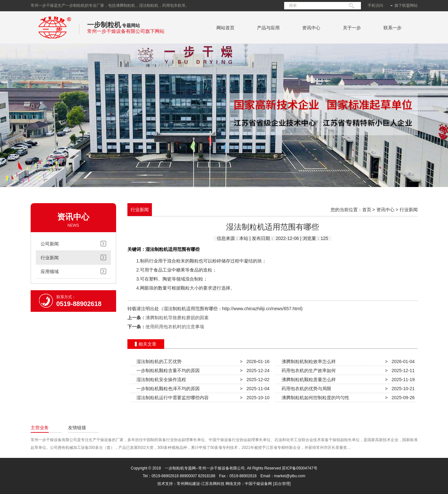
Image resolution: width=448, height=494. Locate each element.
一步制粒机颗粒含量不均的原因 (167, 370)
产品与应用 (268, 28)
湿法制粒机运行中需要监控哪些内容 (172, 398)
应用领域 (50, 272)
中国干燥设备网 (258, 484)
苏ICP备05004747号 (299, 468)
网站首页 (225, 28)
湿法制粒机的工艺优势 (158, 361)
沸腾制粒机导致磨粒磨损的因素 (177, 318)
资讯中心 (311, 28)
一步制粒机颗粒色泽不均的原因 (167, 389)
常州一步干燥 (55, 40)
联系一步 (393, 28)
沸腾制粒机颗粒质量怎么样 (308, 380)
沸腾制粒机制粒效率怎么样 (308, 361)
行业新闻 (50, 258)
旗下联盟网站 (404, 5)
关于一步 (352, 28)
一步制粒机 (104, 25)
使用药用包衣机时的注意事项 (175, 327)
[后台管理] (282, 484)
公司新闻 (50, 244)
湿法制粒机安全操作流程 (160, 380)
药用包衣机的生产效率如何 (308, 370)
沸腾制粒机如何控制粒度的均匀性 (314, 398)
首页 (367, 210)
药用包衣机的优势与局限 (305, 389)
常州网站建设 (188, 484)
